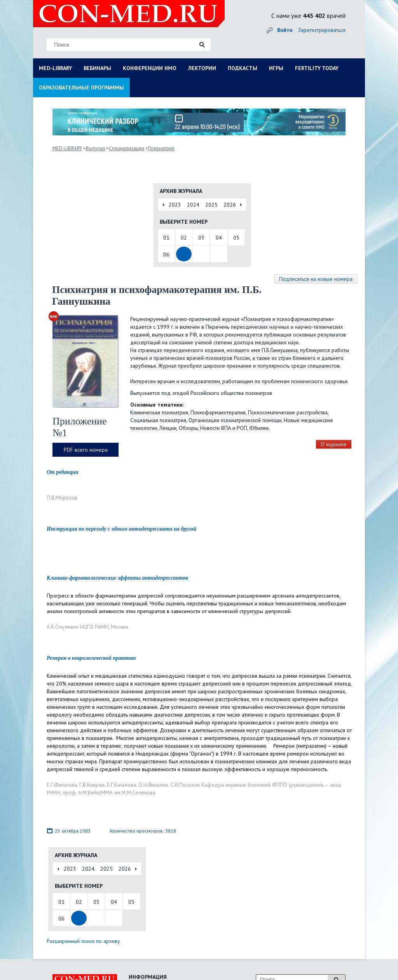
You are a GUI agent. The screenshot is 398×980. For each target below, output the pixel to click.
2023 (175, 205)
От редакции (63, 472)
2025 (211, 205)
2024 (193, 205)
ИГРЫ (276, 68)
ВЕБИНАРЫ (97, 68)
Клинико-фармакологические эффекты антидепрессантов (117, 578)
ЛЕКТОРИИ (202, 68)
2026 (230, 205)
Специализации (127, 148)
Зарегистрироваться (322, 30)
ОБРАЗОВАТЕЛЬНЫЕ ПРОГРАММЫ (81, 88)
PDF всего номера (86, 450)
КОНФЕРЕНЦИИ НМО (150, 68)
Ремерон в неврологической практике (91, 658)
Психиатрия (161, 148)
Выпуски (95, 148)
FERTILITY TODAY (317, 68)
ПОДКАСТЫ (243, 68)
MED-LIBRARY (55, 68)
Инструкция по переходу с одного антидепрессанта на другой (121, 529)
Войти (285, 30)
